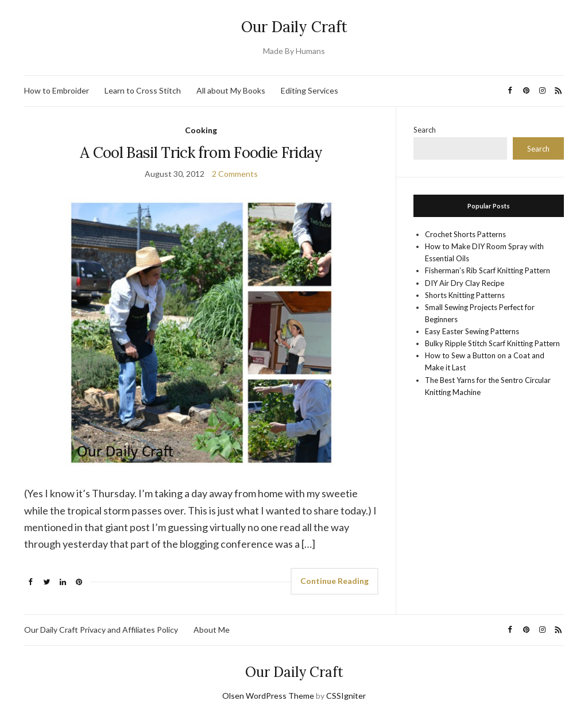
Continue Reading (334, 581)
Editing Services (310, 90)
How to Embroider (57, 90)
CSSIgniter (346, 696)
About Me (212, 630)
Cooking (201, 130)
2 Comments (235, 174)
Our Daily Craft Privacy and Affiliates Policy (101, 630)
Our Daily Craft (294, 27)
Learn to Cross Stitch (143, 90)
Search (425, 130)
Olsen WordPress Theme (268, 696)
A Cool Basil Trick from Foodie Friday (201, 152)
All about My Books (231, 90)
